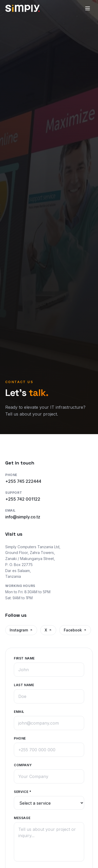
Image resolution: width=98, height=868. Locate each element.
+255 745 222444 (23, 481)
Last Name (24, 684)
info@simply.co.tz (23, 517)
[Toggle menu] (88, 8)
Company (23, 765)
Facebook (75, 630)
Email (19, 711)
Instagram (21, 630)
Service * (22, 791)
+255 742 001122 (23, 499)
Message (22, 817)
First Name (24, 658)
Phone (20, 738)
